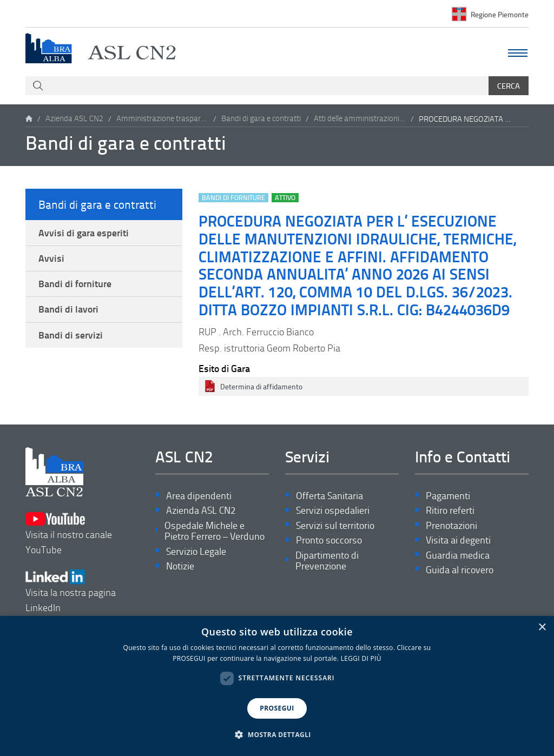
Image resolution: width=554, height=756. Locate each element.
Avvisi (51, 260)
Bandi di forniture (75, 286)
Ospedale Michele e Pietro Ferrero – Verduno (215, 532)
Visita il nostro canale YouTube (69, 531)
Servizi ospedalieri (333, 511)
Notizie (180, 568)
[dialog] (277, 686)
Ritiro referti (450, 511)
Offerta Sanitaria (329, 496)
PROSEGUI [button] (277, 708)
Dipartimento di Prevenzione (327, 562)
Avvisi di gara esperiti (84, 233)
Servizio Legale (196, 553)
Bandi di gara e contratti (261, 119)
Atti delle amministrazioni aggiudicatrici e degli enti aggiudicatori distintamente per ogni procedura (360, 119)
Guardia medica (458, 556)
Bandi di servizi (71, 339)
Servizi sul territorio (335, 526)
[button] (277, 735)
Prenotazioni (451, 526)
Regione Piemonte (500, 14)
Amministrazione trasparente (162, 119)
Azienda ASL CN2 (74, 119)
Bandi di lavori (68, 312)
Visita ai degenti (458, 541)
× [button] (542, 628)
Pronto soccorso (329, 541)
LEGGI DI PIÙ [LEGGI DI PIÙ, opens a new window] (361, 658)
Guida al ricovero (460, 571)
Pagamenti (448, 496)
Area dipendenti (199, 496)
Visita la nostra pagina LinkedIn (71, 586)
